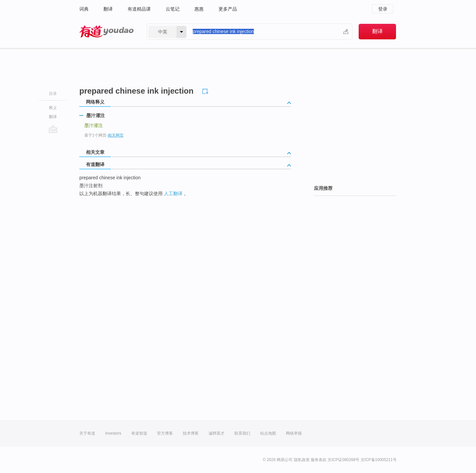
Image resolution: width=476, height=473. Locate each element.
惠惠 (199, 9)
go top (53, 129)
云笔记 (173, 9)
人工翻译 (173, 193)
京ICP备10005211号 (379, 460)
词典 (84, 9)
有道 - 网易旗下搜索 (106, 32)
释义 (53, 108)
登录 (383, 9)
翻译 (108, 9)
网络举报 (294, 433)
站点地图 (268, 433)
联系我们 (242, 433)
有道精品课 (139, 9)
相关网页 (116, 135)
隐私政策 (302, 460)
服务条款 (319, 460)
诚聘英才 (217, 433)
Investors (113, 433)
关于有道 (87, 433)
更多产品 (228, 9)
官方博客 (165, 433)
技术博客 (191, 433)
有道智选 (139, 433)
